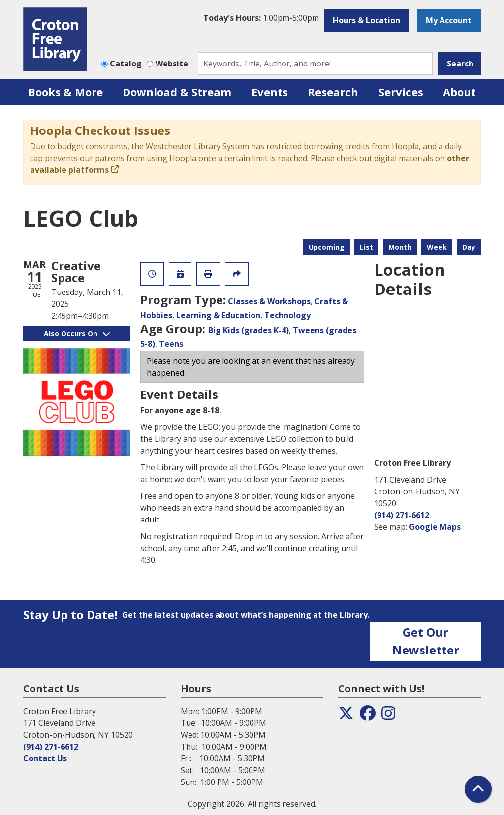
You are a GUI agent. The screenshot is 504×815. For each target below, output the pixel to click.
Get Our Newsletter (426, 641)
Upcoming (327, 247)
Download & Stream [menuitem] (177, 92)
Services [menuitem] (401, 92)
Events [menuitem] (270, 92)
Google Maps (435, 527)
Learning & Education (218, 315)
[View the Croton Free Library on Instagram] (388, 716)
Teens (171, 344)
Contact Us (45, 758)
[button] (261, 18)
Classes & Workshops (269, 301)
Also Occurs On (77, 334)
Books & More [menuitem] (65, 92)
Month (400, 247)
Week (437, 247)
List (366, 247)
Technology (287, 315)
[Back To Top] (478, 789)
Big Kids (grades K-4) (249, 330)
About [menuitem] (459, 92)
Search (460, 64)
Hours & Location (366, 20)
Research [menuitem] (333, 92)
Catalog (126, 64)
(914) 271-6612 (402, 515)
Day (469, 247)
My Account (449, 20)
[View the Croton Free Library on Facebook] (368, 716)
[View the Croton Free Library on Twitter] (346, 716)
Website (172, 64)
